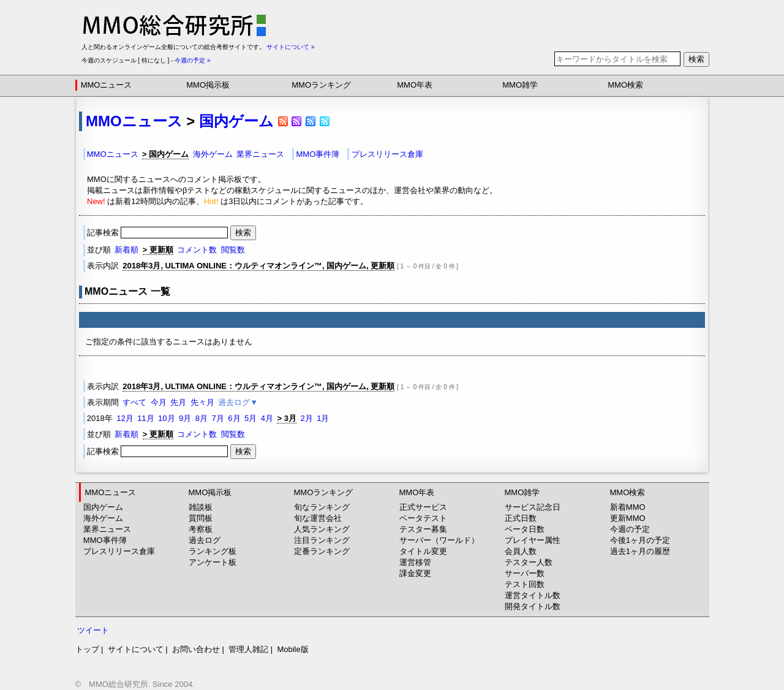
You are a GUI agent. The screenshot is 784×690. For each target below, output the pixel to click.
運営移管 (415, 562)
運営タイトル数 (533, 595)
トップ (87, 649)
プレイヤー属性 (533, 540)
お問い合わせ (196, 649)
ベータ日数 (525, 529)
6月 (234, 418)
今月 (159, 402)
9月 (185, 418)
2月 (306, 418)
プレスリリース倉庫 (387, 154)
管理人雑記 (248, 649)
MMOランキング (321, 85)
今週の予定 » (192, 60)
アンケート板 (213, 562)
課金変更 (415, 573)
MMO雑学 (520, 85)
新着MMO (628, 507)
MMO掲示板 (208, 85)
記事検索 (159, 233)
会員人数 (521, 551)
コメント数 (197, 250)
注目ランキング (322, 540)
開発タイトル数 (533, 606)
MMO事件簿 (318, 154)
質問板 (201, 518)
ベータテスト (423, 518)
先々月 (202, 402)
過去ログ (205, 540)
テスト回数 (525, 584)
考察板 (201, 529)
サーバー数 (525, 573)
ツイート (93, 630)
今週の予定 (630, 529)
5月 (251, 418)
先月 (178, 402)
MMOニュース (107, 85)
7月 (218, 418)
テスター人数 (529, 562)
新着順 (126, 250)
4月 (267, 418)
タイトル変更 (423, 551)
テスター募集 (423, 529)
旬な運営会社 (318, 518)
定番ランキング (322, 551)
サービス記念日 (533, 507)
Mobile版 (292, 649)
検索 (696, 59)
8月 (202, 418)
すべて (134, 402)
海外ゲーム (213, 154)
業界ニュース (260, 154)
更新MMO (628, 518)
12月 (125, 418)
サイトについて (136, 649)
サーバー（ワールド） (439, 540)
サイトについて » (290, 47)
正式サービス (423, 507)
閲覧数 (233, 250)
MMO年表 (415, 85)
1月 (323, 418)
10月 (166, 418)
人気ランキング (322, 529)
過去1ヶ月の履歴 (640, 551)
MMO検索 (625, 85)
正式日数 (521, 518)
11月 (145, 418)
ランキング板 (213, 551)
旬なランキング (322, 507)
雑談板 (201, 507)
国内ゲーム (236, 121)
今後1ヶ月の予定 (640, 540)
